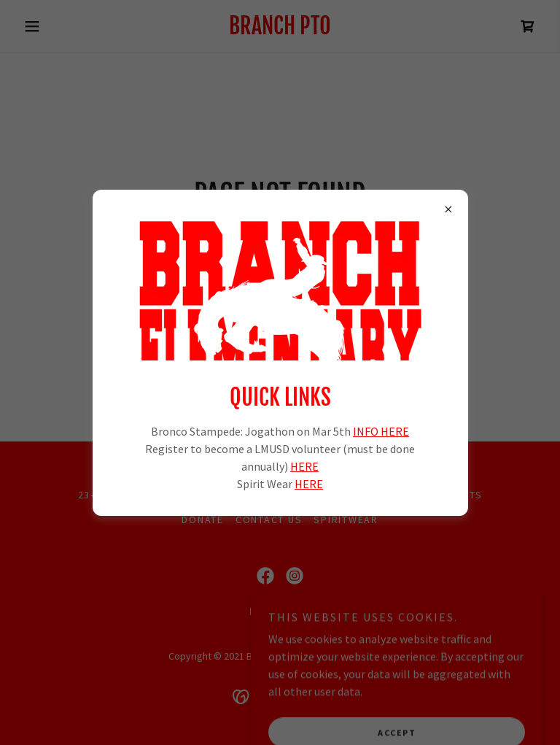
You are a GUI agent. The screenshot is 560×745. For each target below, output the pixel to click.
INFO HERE (381, 431)
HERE (304, 466)
